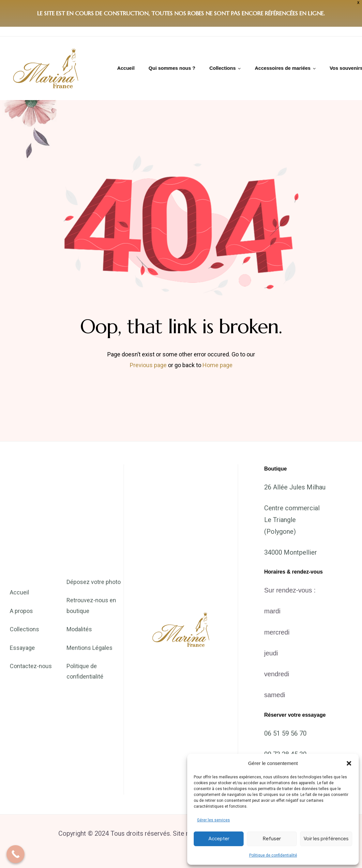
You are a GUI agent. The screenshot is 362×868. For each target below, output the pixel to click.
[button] (349, 763)
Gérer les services (213, 820)
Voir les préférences (326, 839)
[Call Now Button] (15, 854)
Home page (218, 365)
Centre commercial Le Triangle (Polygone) (292, 520)
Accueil (126, 68)
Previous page (148, 365)
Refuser (272, 839)
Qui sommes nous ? (172, 68)
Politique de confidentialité (273, 855)
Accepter (219, 839)
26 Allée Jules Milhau (295, 487)
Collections (223, 68)
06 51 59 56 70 (285, 733)
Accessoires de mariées (283, 68)
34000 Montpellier (291, 552)
